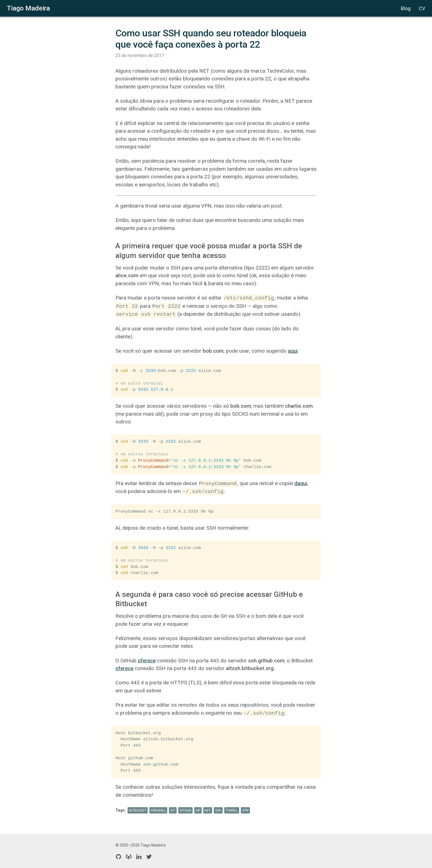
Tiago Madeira (28, 8)
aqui (293, 351)
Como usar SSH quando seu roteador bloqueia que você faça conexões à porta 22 (212, 39)
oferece (147, 661)
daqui (301, 484)
